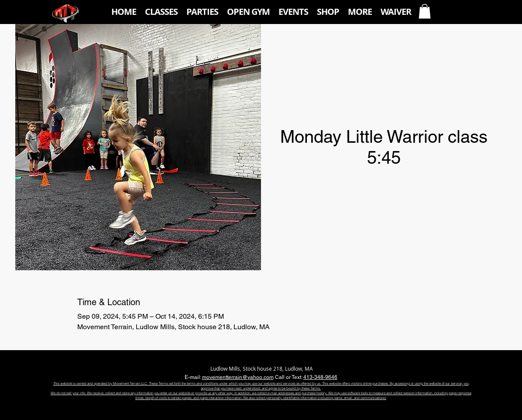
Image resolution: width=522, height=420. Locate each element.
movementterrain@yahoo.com (238, 377)
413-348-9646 (320, 377)
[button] (161, 12)
